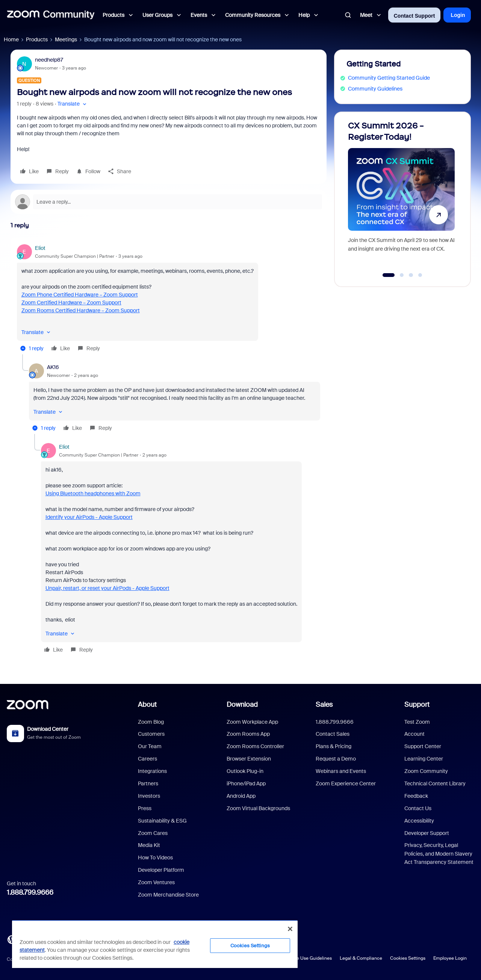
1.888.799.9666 (30, 892)
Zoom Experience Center (346, 783)
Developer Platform (161, 870)
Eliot (40, 248)
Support (417, 705)
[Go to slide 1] (388, 275)
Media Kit (149, 845)
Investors (149, 796)
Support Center (423, 746)
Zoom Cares (153, 833)
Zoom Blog (151, 722)
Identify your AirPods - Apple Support (89, 517)
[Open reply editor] (169, 202)
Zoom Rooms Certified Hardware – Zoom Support (81, 310)
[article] (169, 299)
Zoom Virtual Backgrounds (258, 808)
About (147, 705)
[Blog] (12, 939)
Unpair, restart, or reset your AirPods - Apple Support (107, 588)
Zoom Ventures (156, 882)
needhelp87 (49, 60)
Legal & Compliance (361, 958)
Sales (324, 705)
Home (11, 39)
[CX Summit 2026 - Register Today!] (401, 196)
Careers (147, 759)
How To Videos (155, 857)
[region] (155, 944)
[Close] (290, 929)
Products (37, 39)
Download (242, 705)
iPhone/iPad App (246, 783)
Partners (148, 783)
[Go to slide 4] (420, 275)
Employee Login (450, 958)
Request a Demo (336, 759)
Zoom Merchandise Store (168, 895)
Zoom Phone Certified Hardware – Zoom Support (80, 295)
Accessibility (419, 821)
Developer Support (427, 833)
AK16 (53, 367)
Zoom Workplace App (252, 722)
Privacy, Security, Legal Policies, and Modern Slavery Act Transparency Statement (439, 854)
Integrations (152, 771)
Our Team (150, 746)
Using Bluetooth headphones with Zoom (93, 493)
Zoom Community (426, 771)
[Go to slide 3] (411, 275)
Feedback (416, 796)
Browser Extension (249, 759)
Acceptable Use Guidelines (303, 958)
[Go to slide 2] (402, 275)
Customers (151, 734)
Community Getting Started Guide (389, 78)
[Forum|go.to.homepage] (51, 15)
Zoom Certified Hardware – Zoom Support (71, 302)
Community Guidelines (375, 89)
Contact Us (418, 808)
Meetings (66, 39)
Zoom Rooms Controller (255, 746)
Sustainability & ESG (162, 821)
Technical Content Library (435, 783)
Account (414, 734)
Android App (241, 796)
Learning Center (424, 759)
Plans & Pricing (334, 746)
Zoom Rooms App (248, 734)
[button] (73, 104)
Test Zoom (417, 722)
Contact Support (414, 16)
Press (145, 808)
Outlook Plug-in (245, 771)
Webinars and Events (341, 771)
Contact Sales (333, 734)
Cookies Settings (408, 958)
